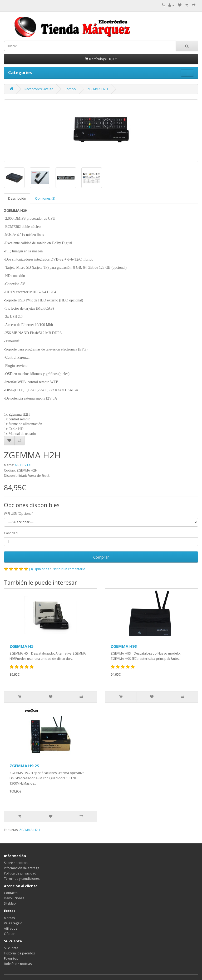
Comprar (101, 557)
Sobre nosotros (16, 863)
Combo (70, 89)
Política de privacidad (20, 873)
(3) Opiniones (39, 569)
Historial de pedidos (19, 953)
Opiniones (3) (45, 198)
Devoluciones (14, 898)
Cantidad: (11, 533)
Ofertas (10, 934)
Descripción (17, 198)
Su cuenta (11, 948)
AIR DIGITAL (23, 465)
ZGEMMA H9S (124, 646)
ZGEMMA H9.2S (24, 766)
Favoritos (11, 959)
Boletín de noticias (18, 964)
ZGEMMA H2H (98, 89)
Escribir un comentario (68, 569)
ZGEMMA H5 (21, 646)
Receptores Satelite (39, 89)
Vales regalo (13, 923)
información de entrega (22, 868)
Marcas (9, 918)
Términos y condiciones (22, 879)
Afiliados (11, 928)
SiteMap (10, 903)
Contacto (11, 893)
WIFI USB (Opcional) (19, 514)
